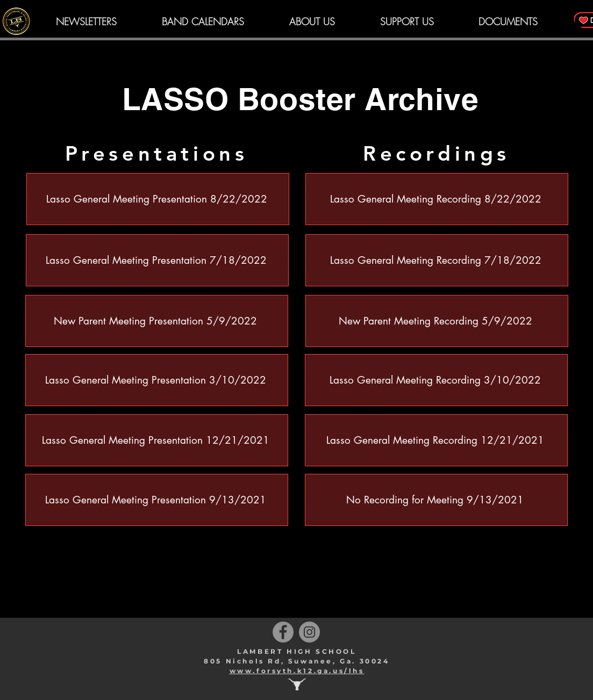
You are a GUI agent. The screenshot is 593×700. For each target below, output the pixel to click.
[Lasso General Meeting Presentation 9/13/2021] (157, 500)
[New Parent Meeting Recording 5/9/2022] (437, 321)
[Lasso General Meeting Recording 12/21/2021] (436, 440)
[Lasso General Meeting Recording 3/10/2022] (436, 380)
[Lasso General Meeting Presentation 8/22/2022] (158, 199)
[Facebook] (283, 632)
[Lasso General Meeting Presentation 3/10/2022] (157, 380)
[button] (203, 22)
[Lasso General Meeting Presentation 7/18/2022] (157, 260)
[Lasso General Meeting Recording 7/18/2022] (437, 260)
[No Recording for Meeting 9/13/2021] (436, 500)
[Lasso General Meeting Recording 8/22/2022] (437, 199)
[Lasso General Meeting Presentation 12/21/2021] (157, 440)
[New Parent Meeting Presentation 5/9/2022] (157, 321)
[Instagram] (309, 632)
